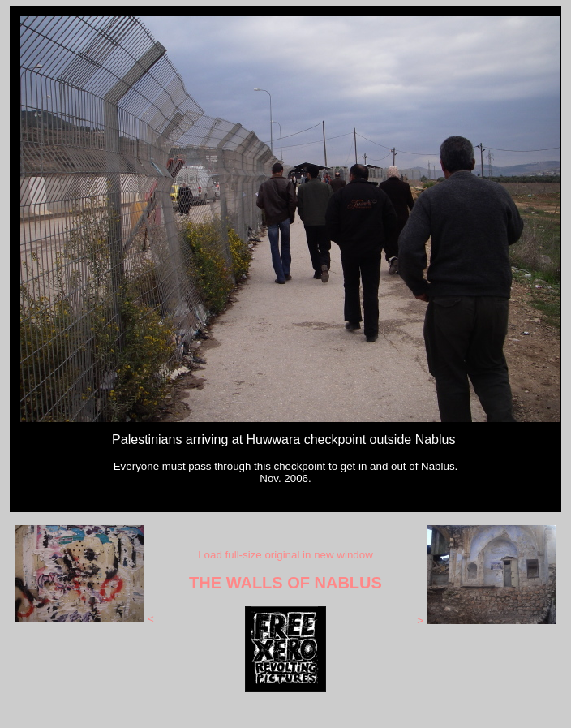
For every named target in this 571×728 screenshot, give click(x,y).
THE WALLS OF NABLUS (285, 583)
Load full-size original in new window (285, 555)
